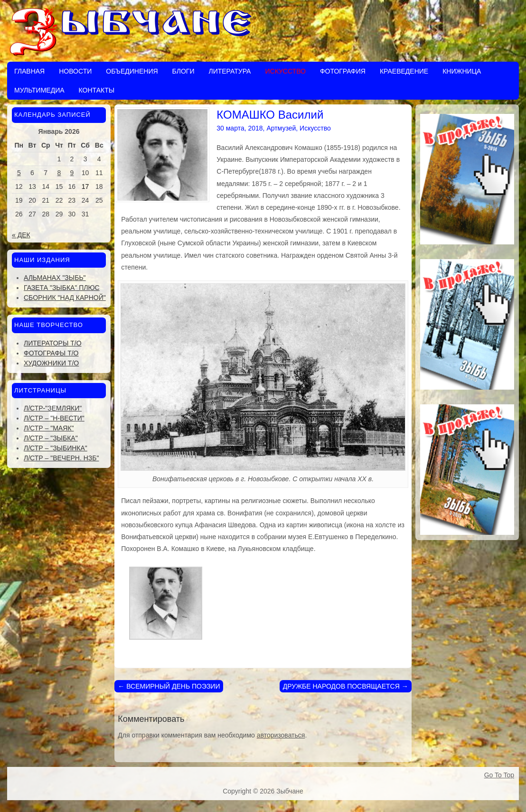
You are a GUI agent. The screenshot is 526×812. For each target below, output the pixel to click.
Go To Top (499, 775)
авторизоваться (281, 735)
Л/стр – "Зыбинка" (56, 448)
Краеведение (404, 71)
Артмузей (281, 128)
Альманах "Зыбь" (55, 278)
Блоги (183, 71)
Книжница (462, 71)
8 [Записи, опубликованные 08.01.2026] (59, 173)
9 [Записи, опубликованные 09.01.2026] (72, 173)
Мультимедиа (39, 90)
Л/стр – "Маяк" (49, 428)
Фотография (343, 71)
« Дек (21, 235)
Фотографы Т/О (51, 353)
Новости (75, 71)
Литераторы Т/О (53, 343)
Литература (230, 71)
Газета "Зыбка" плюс (62, 288)
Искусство (285, 71)
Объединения (132, 71)
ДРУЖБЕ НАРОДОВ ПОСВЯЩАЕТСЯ (346, 686)
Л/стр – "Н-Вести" (54, 418)
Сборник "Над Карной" (65, 298)
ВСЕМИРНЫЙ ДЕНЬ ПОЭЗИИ (169, 686)
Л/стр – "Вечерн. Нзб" (61, 458)
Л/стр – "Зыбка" (51, 438)
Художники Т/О (51, 363)
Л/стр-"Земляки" (53, 408)
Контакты (97, 90)
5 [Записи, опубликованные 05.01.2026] (19, 173)
